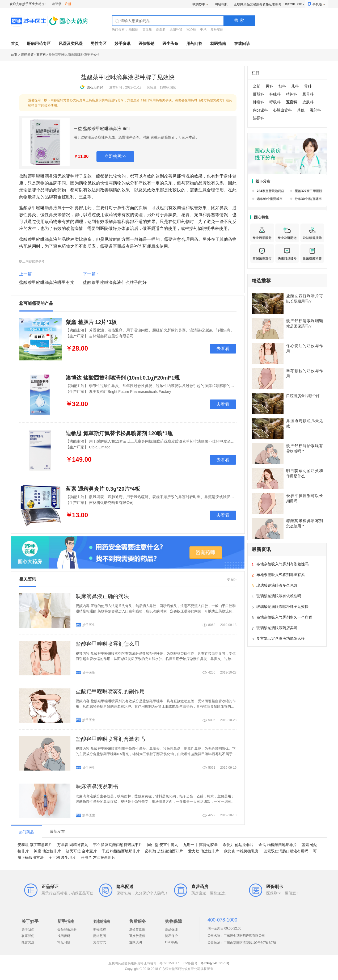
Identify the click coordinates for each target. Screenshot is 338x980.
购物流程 (100, 929)
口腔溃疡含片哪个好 (303, 396)
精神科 (291, 94)
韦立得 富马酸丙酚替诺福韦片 (118, 845)
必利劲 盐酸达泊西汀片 (164, 851)
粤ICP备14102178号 (215, 963)
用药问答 (194, 43)
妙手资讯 (122, 43)
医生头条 (170, 43)
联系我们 (28, 936)
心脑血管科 (282, 110)
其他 (301, 110)
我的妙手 (199, 4)
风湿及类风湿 (71, 43)
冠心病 (191, 30)
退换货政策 (137, 929)
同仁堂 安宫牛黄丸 (163, 845)
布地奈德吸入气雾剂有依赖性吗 (282, 564)
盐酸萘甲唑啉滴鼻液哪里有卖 (47, 282)
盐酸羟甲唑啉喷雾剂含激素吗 (110, 739)
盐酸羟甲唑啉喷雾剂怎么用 (108, 644)
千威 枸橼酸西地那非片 (121, 851)
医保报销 (146, 43)
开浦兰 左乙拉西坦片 (98, 857)
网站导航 (221, 4)
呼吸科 (275, 102)
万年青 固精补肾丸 (73, 845)
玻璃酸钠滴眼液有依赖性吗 (279, 596)
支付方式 (100, 942)
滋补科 (315, 110)
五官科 (41, 55)
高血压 (147, 30)
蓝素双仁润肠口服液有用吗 (286, 851)
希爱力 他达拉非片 (238, 845)
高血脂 (161, 30)
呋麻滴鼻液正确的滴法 (102, 596)
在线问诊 (242, 43)
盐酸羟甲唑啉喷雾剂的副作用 (110, 691)
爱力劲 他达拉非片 (204, 851)
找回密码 (64, 936)
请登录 (57, 4)
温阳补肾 (176, 30)
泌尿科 (259, 118)
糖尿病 (133, 30)
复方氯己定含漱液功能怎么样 (281, 638)
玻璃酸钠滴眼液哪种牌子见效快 (282, 607)
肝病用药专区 (39, 43)
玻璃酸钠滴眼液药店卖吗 (277, 628)
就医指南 (218, 43)
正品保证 (171, 929)
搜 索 (239, 20)
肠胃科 (308, 94)
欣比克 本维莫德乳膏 (241, 851)
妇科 (282, 86)
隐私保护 (171, 936)
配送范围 (100, 936)
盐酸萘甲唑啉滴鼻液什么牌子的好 (115, 282)
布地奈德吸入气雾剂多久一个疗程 (284, 617)
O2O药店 (172, 942)
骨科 (308, 86)
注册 (68, 4)
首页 (15, 43)
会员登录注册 (67, 929)
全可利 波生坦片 (62, 857)
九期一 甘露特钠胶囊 (200, 845)
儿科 (295, 86)
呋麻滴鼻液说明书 (97, 786)
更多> (232, 579)
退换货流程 (137, 936)
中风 (203, 30)
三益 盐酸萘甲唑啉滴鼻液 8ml (102, 129)
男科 (269, 86)
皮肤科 (308, 102)
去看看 (223, 349)
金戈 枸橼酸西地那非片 (278, 845)
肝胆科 (259, 94)
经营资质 (28, 942)
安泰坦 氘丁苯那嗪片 (35, 845)
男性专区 (99, 43)
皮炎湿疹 (217, 30)
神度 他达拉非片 (47, 851)
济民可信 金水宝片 (81, 851)
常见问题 (64, 942)
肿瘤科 (259, 102)
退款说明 (136, 942)
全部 (257, 86)
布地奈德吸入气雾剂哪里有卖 (281, 575)
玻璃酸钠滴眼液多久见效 (277, 585)
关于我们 (28, 929)
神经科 (275, 94)
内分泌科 (260, 110)
